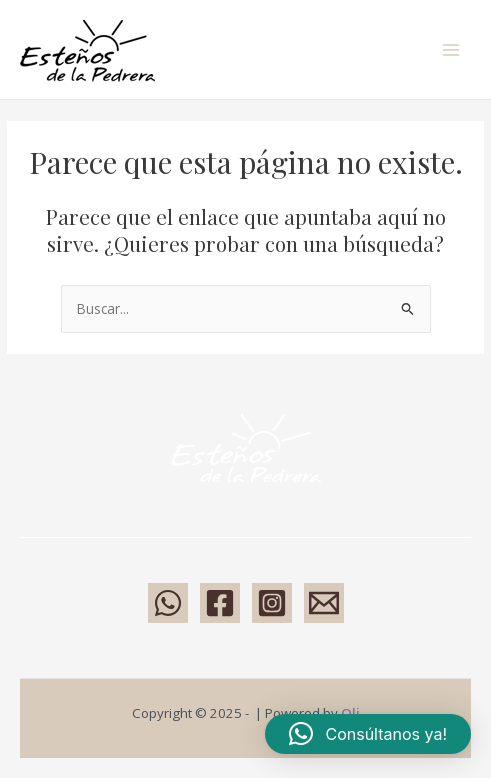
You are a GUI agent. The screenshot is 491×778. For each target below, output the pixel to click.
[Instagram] (272, 603)
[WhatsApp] (168, 603)
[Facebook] (220, 603)
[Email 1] (324, 603)
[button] (368, 734)
